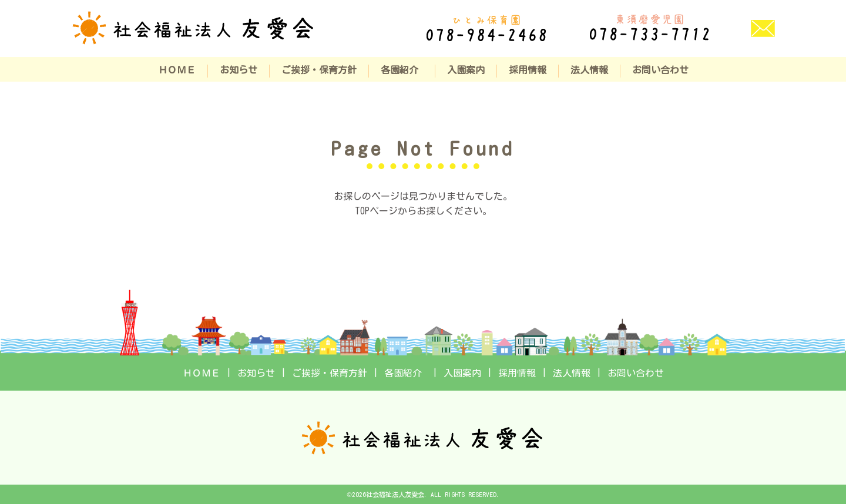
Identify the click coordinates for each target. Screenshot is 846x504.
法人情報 (589, 70)
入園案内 (466, 70)
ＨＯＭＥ (177, 70)
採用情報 (528, 70)
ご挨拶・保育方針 (319, 70)
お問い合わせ (660, 70)
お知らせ (239, 70)
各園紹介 (402, 70)
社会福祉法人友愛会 (395, 494)
